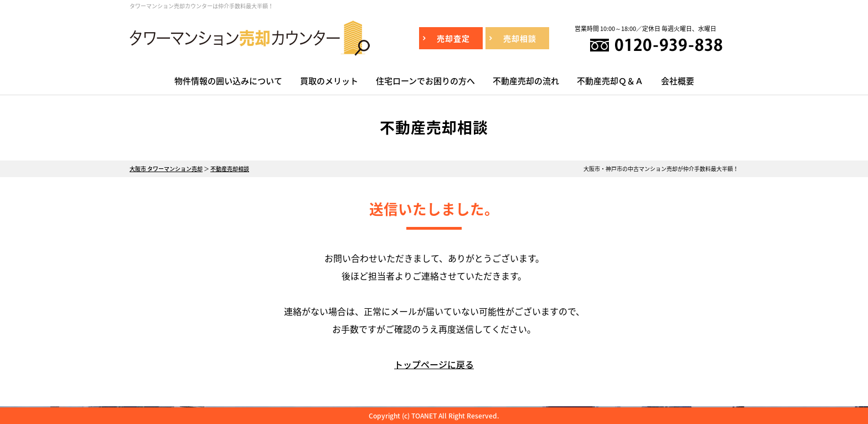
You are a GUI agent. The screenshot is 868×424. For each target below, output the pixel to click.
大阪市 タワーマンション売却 (166, 169)
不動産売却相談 (230, 169)
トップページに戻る (434, 364)
